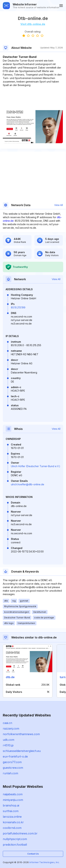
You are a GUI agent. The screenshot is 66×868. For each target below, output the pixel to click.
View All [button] (59, 205)
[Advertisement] (33, 98)
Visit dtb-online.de (33, 24)
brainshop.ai (11, 805)
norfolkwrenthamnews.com (21, 734)
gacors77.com (12, 762)
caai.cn (7, 723)
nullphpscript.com (15, 839)
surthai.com (11, 811)
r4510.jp (8, 745)
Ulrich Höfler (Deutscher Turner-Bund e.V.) (36, 466)
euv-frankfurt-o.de (15, 756)
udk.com (9, 740)
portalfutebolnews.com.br (20, 833)
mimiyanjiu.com (13, 800)
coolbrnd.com (12, 828)
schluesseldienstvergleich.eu (22, 751)
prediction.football (15, 845)
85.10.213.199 (18, 307)
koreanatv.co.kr (13, 822)
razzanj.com (11, 728)
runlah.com (10, 773)
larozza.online (12, 817)
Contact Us (33, 854)
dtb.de (10, 677)
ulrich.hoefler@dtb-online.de (28, 484)
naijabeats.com (13, 794)
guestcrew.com (13, 768)
